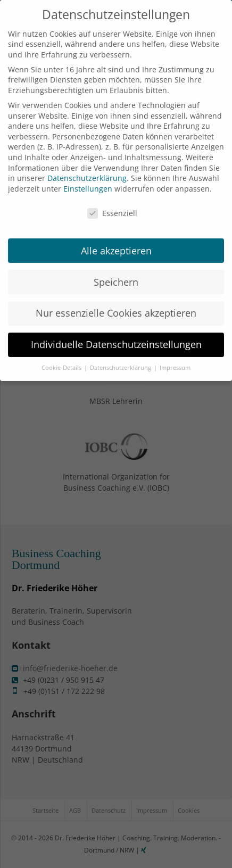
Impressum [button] (175, 359)
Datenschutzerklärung (87, 169)
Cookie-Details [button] (62, 359)
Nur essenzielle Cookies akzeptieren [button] (116, 304)
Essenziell (112, 204)
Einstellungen (88, 179)
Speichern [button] (116, 272)
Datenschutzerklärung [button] (121, 359)
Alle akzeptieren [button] (116, 241)
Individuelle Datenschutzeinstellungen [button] (116, 335)
